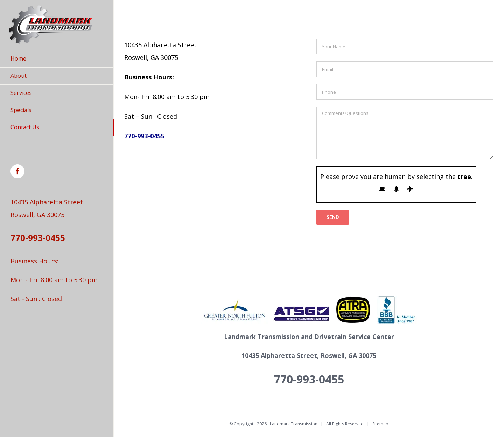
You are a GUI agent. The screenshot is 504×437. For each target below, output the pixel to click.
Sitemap (380, 424)
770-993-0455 (38, 238)
